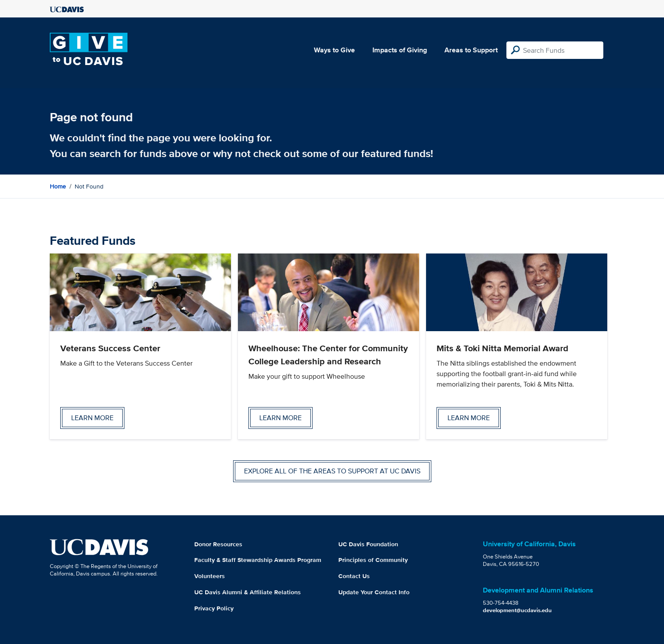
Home (58, 186)
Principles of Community (373, 560)
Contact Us (354, 576)
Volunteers (210, 576)
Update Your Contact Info (374, 592)
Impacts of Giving (400, 50)
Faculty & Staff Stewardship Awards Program (258, 560)
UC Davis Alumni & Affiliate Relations (248, 592)
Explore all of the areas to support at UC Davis (332, 471)
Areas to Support (471, 50)
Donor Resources (218, 544)
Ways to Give (334, 50)
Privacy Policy (214, 608)
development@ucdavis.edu (517, 610)
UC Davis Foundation (368, 544)
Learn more (92, 418)
